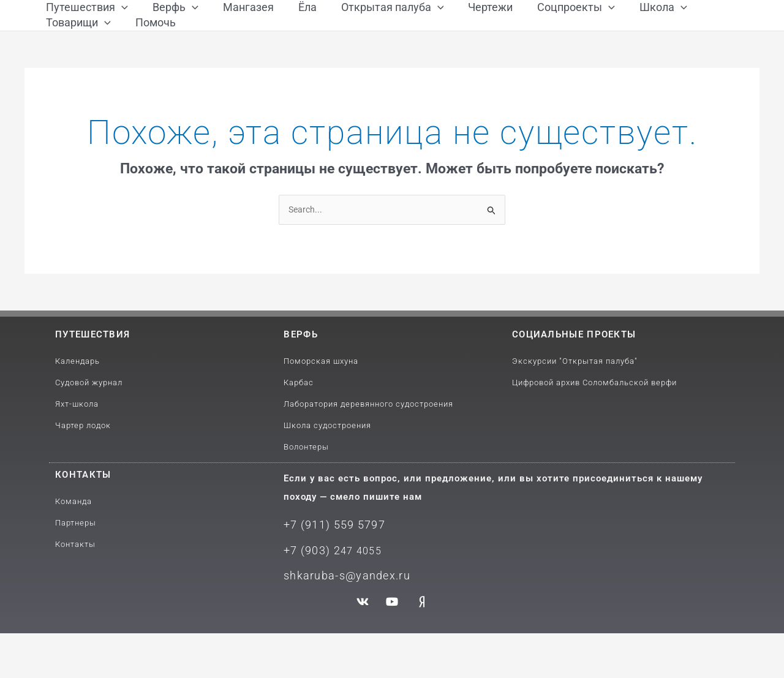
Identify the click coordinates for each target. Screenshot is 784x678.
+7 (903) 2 (310, 597)
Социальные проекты (574, 385)
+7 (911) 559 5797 (330, 574)
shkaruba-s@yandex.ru (341, 621)
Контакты (83, 525)
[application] (122, 20)
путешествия (92, 385)
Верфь (301, 385)
